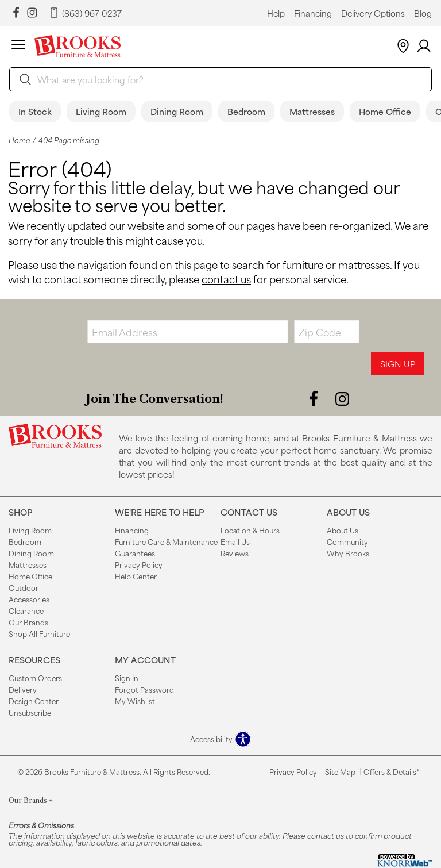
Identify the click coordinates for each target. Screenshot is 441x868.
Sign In (127, 678)
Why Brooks (348, 553)
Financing (313, 13)
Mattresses (312, 111)
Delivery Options (373, 13)
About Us (343, 530)
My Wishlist (135, 701)
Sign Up (398, 364)
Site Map (340, 771)
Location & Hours (250, 530)
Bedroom (246, 111)
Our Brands (28, 622)
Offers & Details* (391, 771)
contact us (226, 279)
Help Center (136, 576)
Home (19, 140)
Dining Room (177, 111)
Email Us (235, 541)
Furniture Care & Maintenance (166, 541)
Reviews (235, 553)
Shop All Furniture (39, 633)
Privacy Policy (139, 564)
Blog (423, 13)
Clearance (26, 610)
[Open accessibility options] (220, 739)
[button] (18, 47)
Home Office (385, 111)
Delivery (23, 689)
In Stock (35, 111)
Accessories (29, 599)
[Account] (424, 46)
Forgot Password (144, 689)
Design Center (34, 701)
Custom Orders (35, 678)
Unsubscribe (30, 712)
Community (347, 541)
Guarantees (135, 553)
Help (276, 13)
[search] (220, 79)
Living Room (101, 111)
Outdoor (24, 587)
